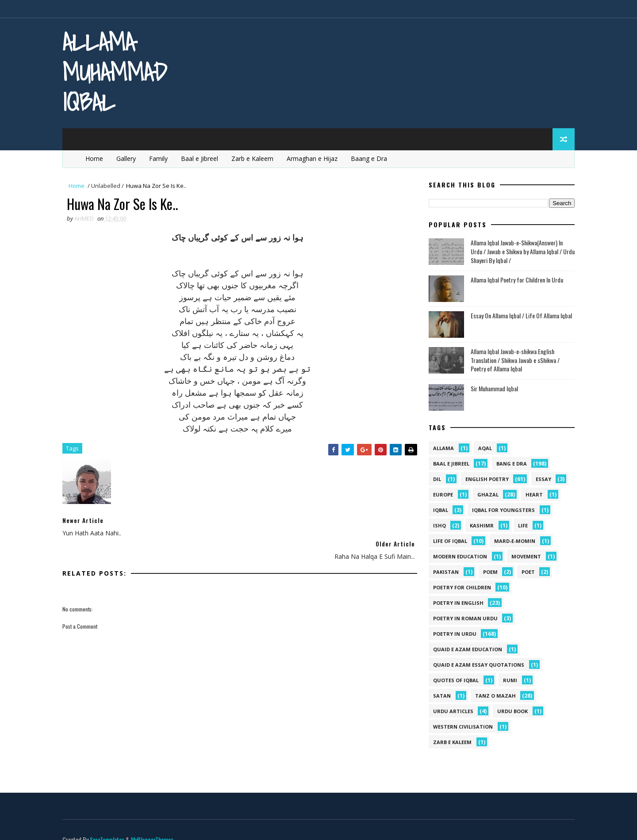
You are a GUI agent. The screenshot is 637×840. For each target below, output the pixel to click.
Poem (489, 572)
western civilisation (461, 727)
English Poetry (485, 479)
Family (161, 158)
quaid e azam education (466, 650)
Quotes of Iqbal (454, 681)
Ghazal (486, 495)
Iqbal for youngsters (502, 510)
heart (532, 495)
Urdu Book (511, 712)
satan (440, 696)
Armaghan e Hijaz (314, 158)
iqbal (439, 510)
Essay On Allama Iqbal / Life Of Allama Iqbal (520, 316)
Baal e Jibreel (202, 158)
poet (526, 572)
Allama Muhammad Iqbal (116, 72)
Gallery (128, 158)
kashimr (480, 526)
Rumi (508, 681)
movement (524, 557)
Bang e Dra (510, 464)
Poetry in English (457, 603)
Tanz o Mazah (494, 696)
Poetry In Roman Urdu (464, 619)
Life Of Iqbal (448, 541)
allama (442, 449)
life (521, 526)
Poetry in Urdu (453, 634)
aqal (483, 449)
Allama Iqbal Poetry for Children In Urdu (515, 280)
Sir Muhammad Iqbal (493, 388)
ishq (438, 526)
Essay (542, 479)
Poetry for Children (460, 588)
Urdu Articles (451, 712)
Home (96, 158)
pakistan (444, 572)
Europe (441, 495)
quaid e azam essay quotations (477, 665)
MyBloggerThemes (154, 824)
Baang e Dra (371, 158)
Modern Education (458, 557)
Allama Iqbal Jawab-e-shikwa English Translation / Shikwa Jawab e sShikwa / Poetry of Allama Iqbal (513, 360)
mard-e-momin (513, 541)
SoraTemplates (109, 824)
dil (435, 479)
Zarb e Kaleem (255, 158)
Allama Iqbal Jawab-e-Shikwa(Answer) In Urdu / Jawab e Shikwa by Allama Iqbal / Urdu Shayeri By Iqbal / (521, 252)
